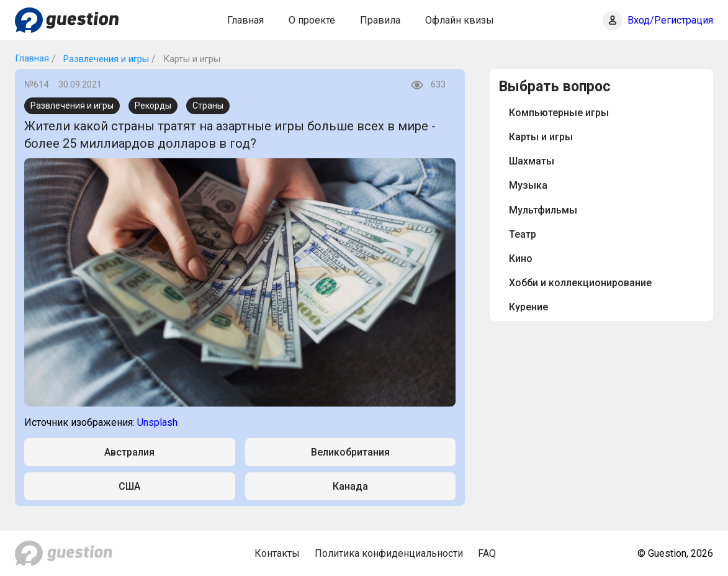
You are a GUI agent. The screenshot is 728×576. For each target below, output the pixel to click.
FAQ (487, 553)
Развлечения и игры (105, 59)
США (129, 486)
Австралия (129, 452)
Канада (350, 486)
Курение (528, 307)
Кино (521, 259)
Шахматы (532, 161)
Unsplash (157, 422)
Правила (380, 20)
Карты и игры (541, 137)
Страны (208, 106)
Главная (245, 20)
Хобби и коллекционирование (580, 283)
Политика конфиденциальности (389, 553)
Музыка (528, 185)
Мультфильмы (543, 210)
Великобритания (350, 452)
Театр (523, 234)
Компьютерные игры (559, 113)
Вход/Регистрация (670, 20)
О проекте (312, 20)
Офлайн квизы (460, 20)
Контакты (277, 553)
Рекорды (153, 106)
